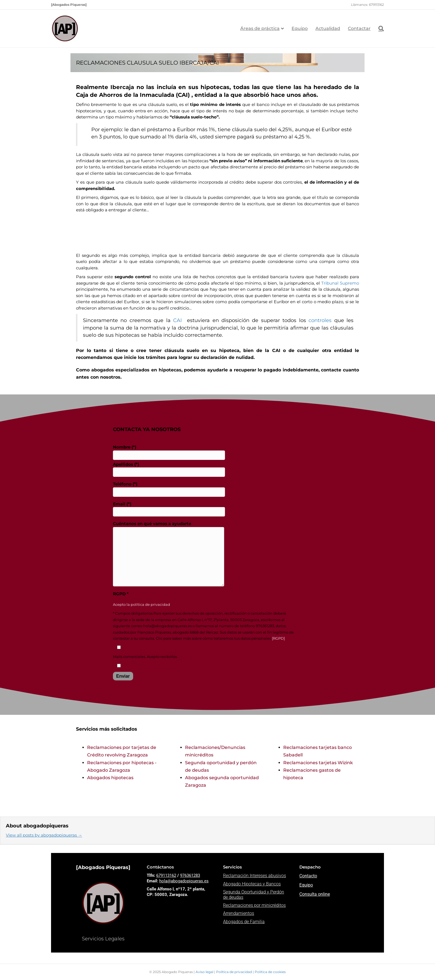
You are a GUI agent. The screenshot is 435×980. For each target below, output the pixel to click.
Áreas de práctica (260, 28)
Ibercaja (122, 87)
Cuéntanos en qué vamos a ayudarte (169, 554)
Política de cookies (270, 972)
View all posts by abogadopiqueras (44, 835)
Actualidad (328, 28)
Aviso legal (205, 972)
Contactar (359, 28)
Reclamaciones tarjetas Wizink (318, 763)
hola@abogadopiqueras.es (184, 881)
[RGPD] (278, 638)
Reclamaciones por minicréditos (254, 905)
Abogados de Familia (244, 922)
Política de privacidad (234, 972)
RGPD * (121, 594)
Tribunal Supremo (340, 283)
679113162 (166, 875)
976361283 (190, 875)
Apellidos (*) (169, 469)
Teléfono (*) (169, 489)
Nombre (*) (169, 452)
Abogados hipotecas (110, 778)
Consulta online (315, 894)
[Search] (379, 29)
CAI (179, 320)
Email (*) (169, 509)
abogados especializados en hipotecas (136, 370)
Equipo (300, 28)
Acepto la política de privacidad (141, 605)
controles (320, 320)
